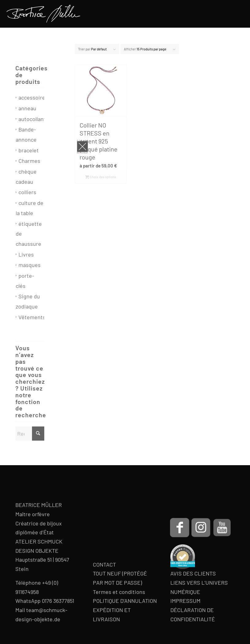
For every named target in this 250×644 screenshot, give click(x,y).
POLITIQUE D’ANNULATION (125, 601)
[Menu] (237, 14)
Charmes (29, 161)
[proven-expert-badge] (183, 557)
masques (30, 265)
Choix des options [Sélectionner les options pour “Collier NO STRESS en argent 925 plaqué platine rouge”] (101, 177)
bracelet (29, 150)
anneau (27, 108)
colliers (27, 192)
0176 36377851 (58, 601)
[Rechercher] (30, 434)
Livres (26, 254)
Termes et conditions (119, 592)
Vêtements (32, 317)
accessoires (33, 97)
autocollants (34, 119)
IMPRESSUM (185, 601)
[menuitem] (237, 14)
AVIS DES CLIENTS (193, 573)
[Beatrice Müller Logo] (43, 14)
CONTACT (104, 564)
